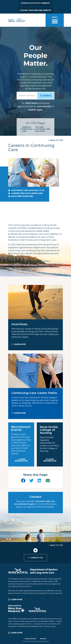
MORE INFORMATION (21, 460)
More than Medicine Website (36, 10)
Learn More (20, 344)
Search (47, 96)
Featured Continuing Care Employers (43, 129)
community (44, 106)
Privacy (43, 639)
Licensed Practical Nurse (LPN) (27, 193)
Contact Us (37, 558)
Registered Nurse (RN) (22, 196)
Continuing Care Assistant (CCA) (28, 190)
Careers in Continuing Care (27, 129)
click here (31, 103)
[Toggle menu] (55, 20)
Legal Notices (30, 639)
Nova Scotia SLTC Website (35, 3)
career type (35, 110)
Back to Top (57, 140)
